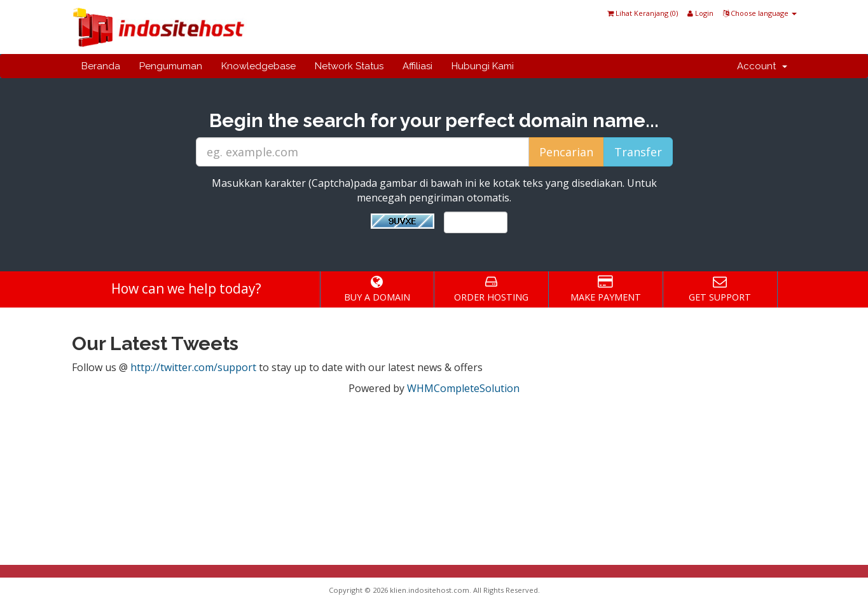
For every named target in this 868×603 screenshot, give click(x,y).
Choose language (760, 13)
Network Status (349, 66)
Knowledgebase (258, 66)
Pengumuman (171, 66)
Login (700, 13)
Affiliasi (417, 66)
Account (762, 66)
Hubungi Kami (483, 66)
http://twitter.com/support (193, 367)
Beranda (101, 66)
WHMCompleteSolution (463, 388)
